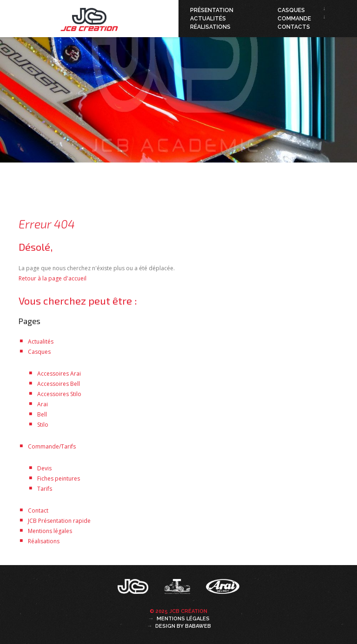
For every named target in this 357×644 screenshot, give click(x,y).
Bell (42, 414)
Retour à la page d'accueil (53, 278)
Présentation (212, 10)
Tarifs (45, 489)
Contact (38, 511)
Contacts (294, 27)
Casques (291, 10)
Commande (294, 19)
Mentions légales (50, 531)
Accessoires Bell (59, 384)
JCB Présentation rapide (59, 521)
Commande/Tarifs (52, 446)
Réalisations (210, 27)
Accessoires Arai (59, 374)
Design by (183, 626)
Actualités (208, 19)
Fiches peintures (59, 478)
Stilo (43, 425)
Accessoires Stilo (59, 394)
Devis (44, 468)
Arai (43, 404)
